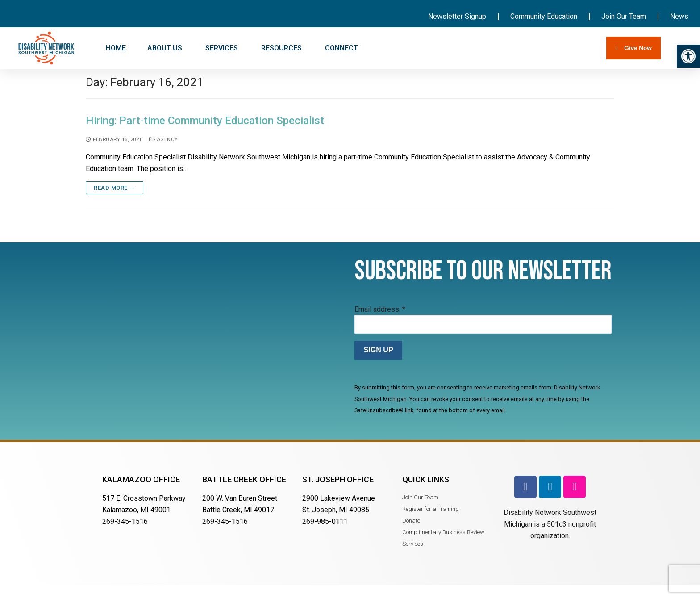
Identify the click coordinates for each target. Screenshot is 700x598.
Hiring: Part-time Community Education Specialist (205, 133)
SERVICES (223, 48)
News (679, 16)
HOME (116, 48)
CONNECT (342, 48)
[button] (688, 56)
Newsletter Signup (457, 16)
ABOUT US (166, 48)
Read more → (115, 200)
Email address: (380, 321)
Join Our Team (624, 16)
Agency (164, 151)
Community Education (544, 16)
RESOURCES (282, 48)
